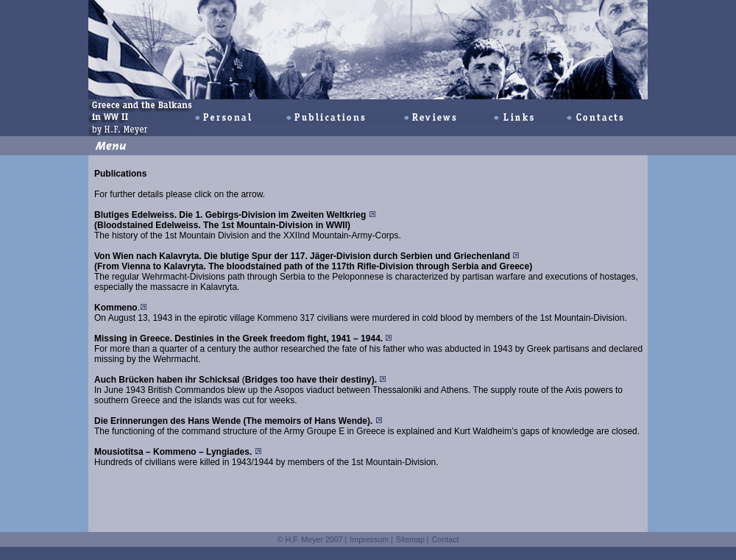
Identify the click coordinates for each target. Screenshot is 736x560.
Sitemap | (413, 539)
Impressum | (371, 539)
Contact (446, 539)
